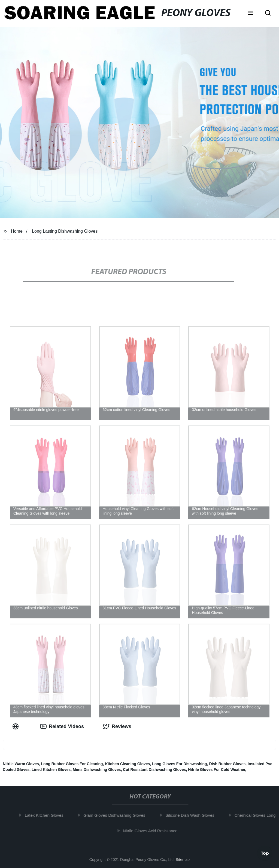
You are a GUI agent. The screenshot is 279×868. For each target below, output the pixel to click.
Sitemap (183, 860)
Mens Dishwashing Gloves (97, 770)
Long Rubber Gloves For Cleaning (72, 764)
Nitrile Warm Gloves (21, 764)
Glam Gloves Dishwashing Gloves (116, 815)
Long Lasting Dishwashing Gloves (65, 231)
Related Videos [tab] (62, 726)
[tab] (17, 727)
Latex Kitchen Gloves (46, 815)
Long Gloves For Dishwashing (179, 764)
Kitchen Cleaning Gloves (127, 764)
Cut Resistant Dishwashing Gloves (154, 770)
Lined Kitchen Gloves (51, 770)
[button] (250, 13)
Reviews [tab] (117, 726)
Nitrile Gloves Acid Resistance (152, 830)
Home (17, 231)
